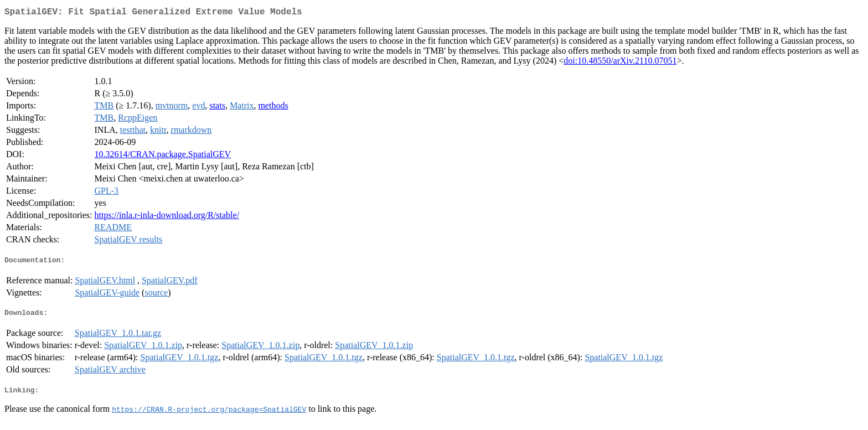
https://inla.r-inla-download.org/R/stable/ (167, 217)
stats (217, 108)
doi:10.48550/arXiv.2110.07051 (620, 63)
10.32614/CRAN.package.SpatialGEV (163, 156)
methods (273, 108)
